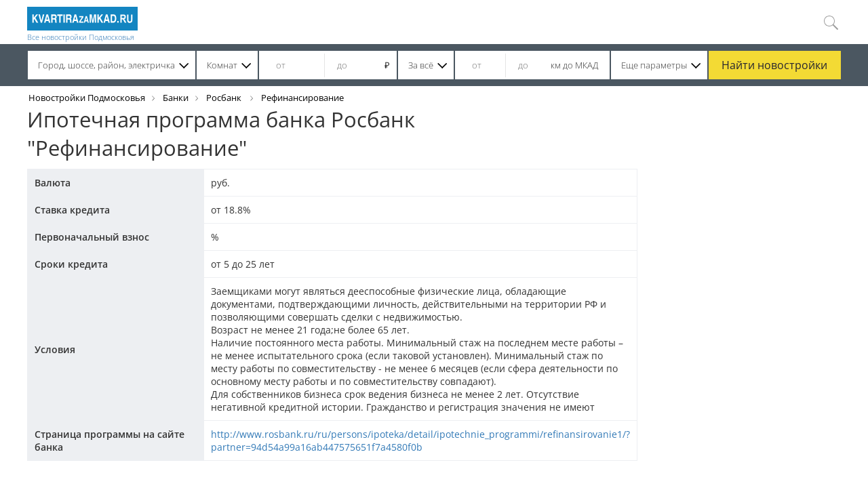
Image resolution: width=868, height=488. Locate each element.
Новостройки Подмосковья (87, 98)
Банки (176, 98)
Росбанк (225, 98)
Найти (774, 65)
